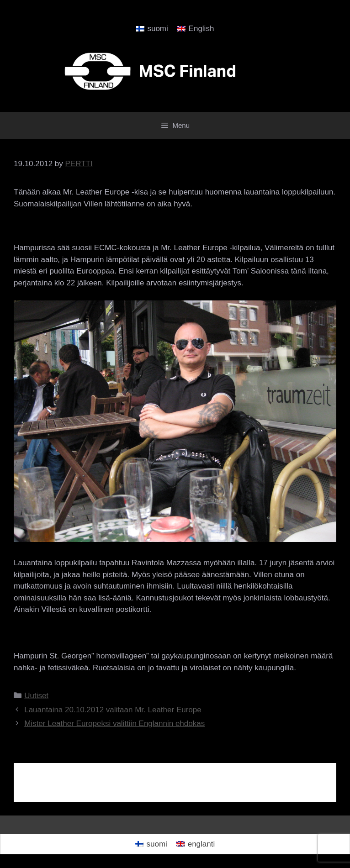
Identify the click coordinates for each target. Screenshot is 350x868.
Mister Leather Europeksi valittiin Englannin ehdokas (114, 723)
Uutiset (36, 696)
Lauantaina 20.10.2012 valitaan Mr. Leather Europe (113, 710)
